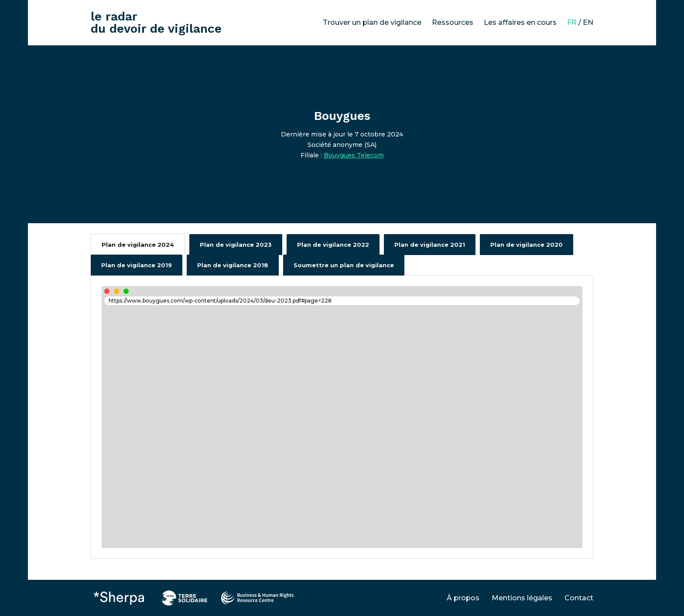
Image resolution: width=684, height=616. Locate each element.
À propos (463, 598)
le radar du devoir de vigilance (156, 22)
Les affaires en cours (520, 22)
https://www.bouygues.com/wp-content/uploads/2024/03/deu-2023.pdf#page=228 (220, 301)
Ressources (453, 22)
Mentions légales (522, 598)
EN (588, 22)
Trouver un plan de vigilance (372, 22)
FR (572, 22)
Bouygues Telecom (354, 155)
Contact (579, 598)
